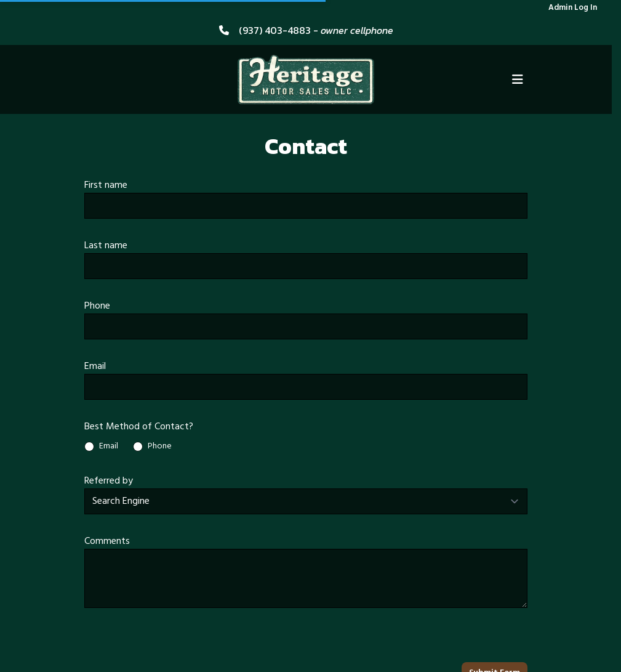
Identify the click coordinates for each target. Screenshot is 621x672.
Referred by (109, 481)
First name (106, 185)
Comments (107, 541)
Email (95, 366)
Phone (97, 306)
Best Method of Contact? (139, 427)
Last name (106, 246)
